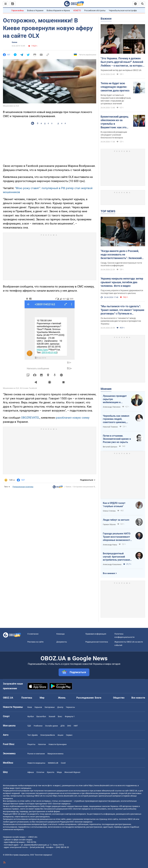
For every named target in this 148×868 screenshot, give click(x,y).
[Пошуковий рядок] (142, 4)
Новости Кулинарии (58, 744)
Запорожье (50, 707)
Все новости (138, 698)
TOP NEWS (108, 211)
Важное (106, 19)
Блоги (98, 698)
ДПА (63, 726)
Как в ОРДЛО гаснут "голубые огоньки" (114, 505)
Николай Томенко (110, 427)
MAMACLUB (53, 763)
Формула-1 (70, 716)
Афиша (31, 772)
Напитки (42, 744)
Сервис (69, 735)
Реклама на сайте (35, 642)
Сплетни (40, 772)
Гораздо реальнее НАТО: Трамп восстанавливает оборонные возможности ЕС (117, 537)
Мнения (106, 389)
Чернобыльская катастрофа (123, 10)
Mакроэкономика (55, 754)
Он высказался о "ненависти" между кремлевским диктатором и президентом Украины (121, 321)
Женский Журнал (72, 772)
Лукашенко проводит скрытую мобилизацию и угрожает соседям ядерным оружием (115, 399)
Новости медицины (36, 763)
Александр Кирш (110, 545)
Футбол (31, 716)
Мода (59, 772)
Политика (27, 698)
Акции (60, 735)
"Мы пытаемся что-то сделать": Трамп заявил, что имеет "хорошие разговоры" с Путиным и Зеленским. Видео (122, 310)
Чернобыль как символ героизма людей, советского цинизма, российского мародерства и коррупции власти (118, 419)
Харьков (38, 707)
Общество (119, 698)
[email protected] (37, 847)
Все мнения (109, 573)
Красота (51, 772)
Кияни (15, 42)
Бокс (60, 716)
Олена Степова (109, 511)
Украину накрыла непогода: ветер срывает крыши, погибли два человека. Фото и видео (122, 282)
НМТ (76, 726)
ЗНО (69, 726)
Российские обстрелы (95, 10)
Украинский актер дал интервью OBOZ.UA (121, 70)
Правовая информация (96, 634)
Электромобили (48, 735)
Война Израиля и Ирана (58, 10)
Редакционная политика (23, 487)
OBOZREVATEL (30, 418)
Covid (63, 763)
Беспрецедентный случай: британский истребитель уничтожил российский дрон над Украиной (116, 557)
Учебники (38, 726)
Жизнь (62, 698)
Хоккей (52, 716)
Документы (62, 642)
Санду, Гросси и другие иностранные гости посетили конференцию (121, 264)
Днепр (60, 707)
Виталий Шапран (110, 447)
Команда (60, 634)
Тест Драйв (32, 735)
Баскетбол (41, 716)
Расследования (85, 698)
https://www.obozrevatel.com (101, 785)
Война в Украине (35, 10)
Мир (42, 698)
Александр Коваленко (112, 564)
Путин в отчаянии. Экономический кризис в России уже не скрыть (117, 439)
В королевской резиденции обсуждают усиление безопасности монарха (114, 135)
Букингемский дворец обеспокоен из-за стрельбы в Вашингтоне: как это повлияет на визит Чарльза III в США (114, 122)
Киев (30, 707)
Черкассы (70, 707)
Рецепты (31, 744)
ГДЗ (29, 726)
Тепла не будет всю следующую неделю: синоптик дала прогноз (115, 87)
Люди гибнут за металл (116, 520)
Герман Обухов (109, 524)
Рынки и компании (36, 754)
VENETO (77, 10)
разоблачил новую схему (73, 418)
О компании (33, 634)
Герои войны (18, 10)
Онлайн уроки (52, 726)
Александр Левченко (112, 407)
